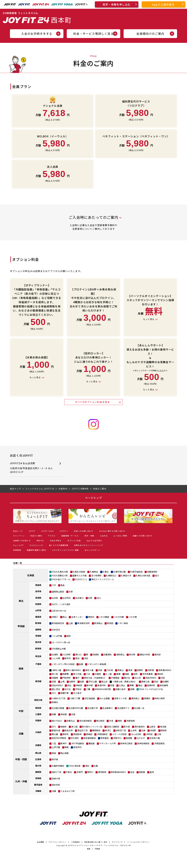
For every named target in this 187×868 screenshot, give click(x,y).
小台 (88, 674)
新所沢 (68, 658)
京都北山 (71, 721)
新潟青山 (98, 623)
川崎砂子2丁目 (59, 698)
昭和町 (164, 730)
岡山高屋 (65, 753)
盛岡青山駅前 (58, 592)
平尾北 (69, 772)
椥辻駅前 (100, 721)
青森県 (38, 585)
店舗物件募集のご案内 (36, 550)
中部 (21, 711)
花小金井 (77, 693)
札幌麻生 (94, 572)
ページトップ (93, 498)
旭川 (157, 575)
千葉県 (38, 664)
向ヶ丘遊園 (105, 698)
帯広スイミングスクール (103, 579)
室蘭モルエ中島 (79, 575)
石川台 (138, 678)
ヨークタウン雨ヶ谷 (61, 642)
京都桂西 (131, 721)
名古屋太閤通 (58, 708)
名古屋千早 (93, 708)
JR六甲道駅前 (78, 743)
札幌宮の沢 (126, 575)
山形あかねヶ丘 (59, 611)
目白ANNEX (57, 685)
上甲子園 (56, 747)
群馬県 (38, 648)
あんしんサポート (92, 550)
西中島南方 (140, 727)
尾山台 (104, 682)
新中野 (90, 685)
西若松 (91, 617)
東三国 (74, 727)
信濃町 (166, 682)
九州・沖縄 (21, 781)
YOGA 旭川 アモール (61, 579)
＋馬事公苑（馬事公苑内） (124, 682)
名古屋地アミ (123, 708)
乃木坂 (110, 670)
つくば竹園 (57, 636)
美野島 (142, 772)
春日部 (158, 654)
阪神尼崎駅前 (143, 743)
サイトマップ (117, 842)
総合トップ (18, 531)
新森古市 (69, 730)
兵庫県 (38, 745)
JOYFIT (32, 531)
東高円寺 (102, 685)
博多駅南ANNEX (118, 772)
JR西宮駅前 (159, 743)
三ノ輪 (109, 674)
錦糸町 (160, 674)
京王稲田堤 (90, 698)
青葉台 (55, 702)
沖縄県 (38, 791)
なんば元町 (136, 734)
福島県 (38, 617)
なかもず (141, 738)
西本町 (66, 734)
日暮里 (98, 674)
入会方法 (104, 536)
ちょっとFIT (18, 545)
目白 (69, 685)
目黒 (54, 682)
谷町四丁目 (121, 730)
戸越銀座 (115, 678)
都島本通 (56, 730)
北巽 (143, 730)
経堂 (82, 682)
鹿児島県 (38, 785)
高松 (87, 766)
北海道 (31, 575)
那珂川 (90, 772)
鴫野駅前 (96, 730)
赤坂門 (80, 772)
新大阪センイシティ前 (92, 727)
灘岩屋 (92, 743)
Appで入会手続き (163, 4)
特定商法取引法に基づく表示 (96, 842)
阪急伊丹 (77, 747)
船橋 (81, 664)
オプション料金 (74, 540)
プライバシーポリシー (57, 842)
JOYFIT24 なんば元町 (32, 468)
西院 (120, 721)
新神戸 (64, 743)
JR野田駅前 (102, 734)
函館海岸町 (152, 572)
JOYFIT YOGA (47, 531)
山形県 (38, 610)
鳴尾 (67, 747)
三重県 (38, 714)
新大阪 (127, 727)
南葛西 (55, 678)
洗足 (163, 678)
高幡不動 (65, 693)
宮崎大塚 (56, 778)
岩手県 (38, 591)
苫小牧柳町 (96, 575)
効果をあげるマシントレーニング (89, 545)
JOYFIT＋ (64, 531)
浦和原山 (120, 654)
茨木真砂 (75, 738)
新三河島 (77, 674)
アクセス (52, 536)
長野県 (38, 629)
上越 (71, 623)
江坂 (159, 734)
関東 (21, 669)
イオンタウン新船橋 (97, 664)
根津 (130, 670)
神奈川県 (38, 700)
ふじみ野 (56, 658)
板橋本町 (151, 685)
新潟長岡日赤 (58, 623)
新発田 (110, 623)
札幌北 (106, 572)
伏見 (111, 721)
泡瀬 (54, 791)
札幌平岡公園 (120, 572)
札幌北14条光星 (143, 575)
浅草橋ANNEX (165, 670)
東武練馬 (164, 685)
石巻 (90, 598)
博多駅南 (102, 772)
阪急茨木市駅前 (59, 738)
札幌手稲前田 (136, 572)
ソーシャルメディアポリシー (139, 842)
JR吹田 (149, 734)
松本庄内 (56, 630)
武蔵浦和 (108, 654)
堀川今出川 (57, 721)
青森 (63, 585)
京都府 (38, 720)
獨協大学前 (145, 654)
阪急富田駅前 (90, 738)
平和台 (78, 689)
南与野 (132, 654)
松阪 (73, 714)
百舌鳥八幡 (155, 738)
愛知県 (38, 708)
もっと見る (149, 319)
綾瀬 (118, 674)
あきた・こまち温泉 (61, 604)
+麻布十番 (57, 670)
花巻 (71, 592)
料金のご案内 (36, 536)
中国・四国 (21, 759)
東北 (21, 601)
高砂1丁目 (57, 772)
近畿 (21, 733)
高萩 (69, 636)
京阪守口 (117, 738)
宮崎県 (38, 778)
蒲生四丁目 (83, 730)
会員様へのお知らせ (22, 540)
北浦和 (55, 654)
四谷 (156, 682)
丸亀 (96, 766)
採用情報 (17, 550)
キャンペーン (19, 536)
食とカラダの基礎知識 (59, 545)
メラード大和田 (119, 734)
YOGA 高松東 (75, 766)
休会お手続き (56, 540)
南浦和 (96, 654)
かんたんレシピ (36, 545)
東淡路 (163, 727)
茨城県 (38, 636)
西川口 (78, 654)
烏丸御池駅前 (86, 721)
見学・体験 (89, 536)
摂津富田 (104, 738)
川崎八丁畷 (75, 698)
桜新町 (72, 682)
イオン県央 (123, 623)
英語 (89, 849)
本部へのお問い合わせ (84, 531)
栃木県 (38, 642)
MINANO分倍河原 (103, 689)
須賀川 (55, 617)
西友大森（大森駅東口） (95, 678)
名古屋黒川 (108, 708)
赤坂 (100, 670)
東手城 (55, 759)
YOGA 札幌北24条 (60, 572)
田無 (132, 689)
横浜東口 (135, 698)
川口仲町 (67, 654)
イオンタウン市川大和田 (63, 664)
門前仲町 (67, 678)
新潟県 (38, 623)
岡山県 (38, 753)
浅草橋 (151, 670)
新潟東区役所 (84, 623)
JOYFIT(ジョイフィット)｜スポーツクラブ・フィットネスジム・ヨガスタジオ (99, 845)
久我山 (122, 685)
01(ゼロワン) (81, 579)
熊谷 (77, 658)
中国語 (97, 849)
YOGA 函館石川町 (60, 575)
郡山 (65, 617)
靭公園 (55, 734)
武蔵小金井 (121, 689)
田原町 (140, 670)
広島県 (38, 759)
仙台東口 (79, 598)
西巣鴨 (66, 674)
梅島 (127, 674)
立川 (54, 693)
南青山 (121, 670)
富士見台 (56, 689)
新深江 (108, 730)
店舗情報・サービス (70, 536)
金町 (136, 674)
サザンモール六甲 (108, 743)
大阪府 (38, 732)
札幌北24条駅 (79, 572)
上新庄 (152, 727)
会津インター (77, 617)
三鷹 (88, 689)
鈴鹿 (54, 714)
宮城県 (38, 598)
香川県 (38, 766)
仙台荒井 (67, 598)
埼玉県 (38, 656)
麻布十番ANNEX (73, 670)
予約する (40, 540)
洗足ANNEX (151, 678)
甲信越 (21, 626)
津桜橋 (64, 714)
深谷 (86, 658)
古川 (99, 598)
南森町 (64, 727)
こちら (161, 370)
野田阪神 (77, 734)
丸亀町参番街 (58, 766)
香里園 (129, 738)
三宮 (54, 743)
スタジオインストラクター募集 (65, 550)
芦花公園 (93, 682)
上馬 (63, 682)
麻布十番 (89, 670)
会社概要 (41, 842)
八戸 (54, 585)
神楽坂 (79, 685)
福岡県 (38, 772)
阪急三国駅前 (113, 727)
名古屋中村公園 (76, 708)
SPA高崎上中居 (59, 649)
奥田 (54, 753)
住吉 (132, 772)
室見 (152, 772)
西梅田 (89, 734)
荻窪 (112, 685)
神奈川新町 (160, 698)
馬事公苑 (145, 682)
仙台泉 (55, 598)
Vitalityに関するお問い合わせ (112, 531)
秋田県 (38, 604)
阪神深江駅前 (126, 743)
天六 (54, 727)
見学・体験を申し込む (117, 4)
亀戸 (77, 678)
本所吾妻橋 (147, 674)
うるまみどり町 (68, 791)
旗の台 (127, 678)
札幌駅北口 (111, 575)
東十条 (55, 674)
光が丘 (68, 689)
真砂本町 (56, 785)
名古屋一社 (139, 708)
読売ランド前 (121, 698)
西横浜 (147, 698)
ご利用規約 (75, 842)
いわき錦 (133, 617)
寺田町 (153, 730)
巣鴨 (132, 685)
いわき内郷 (119, 617)
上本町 (134, 730)
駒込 (140, 685)
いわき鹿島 (104, 617)
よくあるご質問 (120, 536)
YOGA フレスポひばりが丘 (151, 689)
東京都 (38, 681)
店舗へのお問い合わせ (142, 536)
